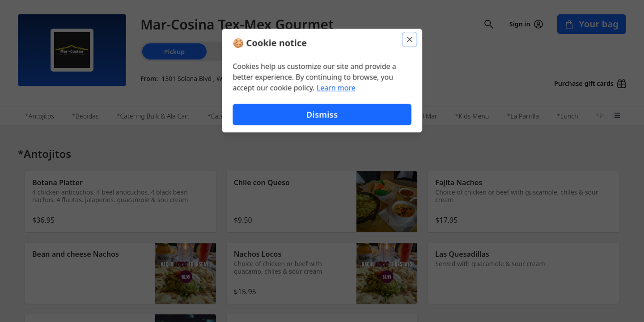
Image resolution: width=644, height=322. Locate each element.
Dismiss (322, 114)
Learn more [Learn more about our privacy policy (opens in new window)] (336, 88)
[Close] (410, 39)
